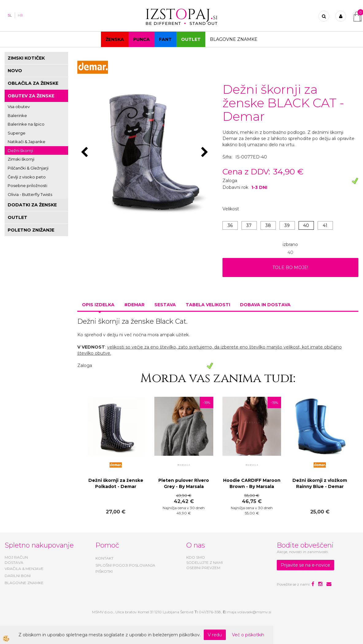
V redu (215, 635)
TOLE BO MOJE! (290, 267)
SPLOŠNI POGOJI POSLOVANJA (125, 565)
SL (10, 15)
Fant (165, 39)
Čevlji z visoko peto (27, 177)
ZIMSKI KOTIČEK (26, 58)
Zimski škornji (21, 159)
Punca (141, 39)
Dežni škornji (20, 150)
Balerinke (17, 115)
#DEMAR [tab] (134, 305)
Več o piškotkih (248, 635)
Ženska (115, 39)
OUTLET (191, 39)
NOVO (15, 71)
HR (20, 15)
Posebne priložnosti (27, 185)
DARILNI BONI (18, 576)
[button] (205, 153)
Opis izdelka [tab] (98, 305)
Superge (17, 133)
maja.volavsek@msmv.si (249, 612)
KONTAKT (104, 558)
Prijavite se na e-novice (305, 565)
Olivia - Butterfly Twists (30, 194)
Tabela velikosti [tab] (208, 305)
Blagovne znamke (234, 39)
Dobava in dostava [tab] (265, 305)
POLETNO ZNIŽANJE (31, 230)
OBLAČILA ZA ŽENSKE (33, 83)
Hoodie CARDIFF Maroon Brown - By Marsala (252, 483)
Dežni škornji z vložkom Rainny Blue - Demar (320, 483)
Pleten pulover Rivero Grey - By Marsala (184, 483)
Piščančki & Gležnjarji (28, 168)
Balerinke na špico (26, 124)
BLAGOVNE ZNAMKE (24, 583)
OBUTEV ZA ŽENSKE (31, 96)
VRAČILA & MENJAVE (24, 569)
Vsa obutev (19, 107)
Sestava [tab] (165, 305)
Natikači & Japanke (27, 142)
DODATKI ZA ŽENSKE (32, 205)
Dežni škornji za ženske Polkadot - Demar (116, 483)
